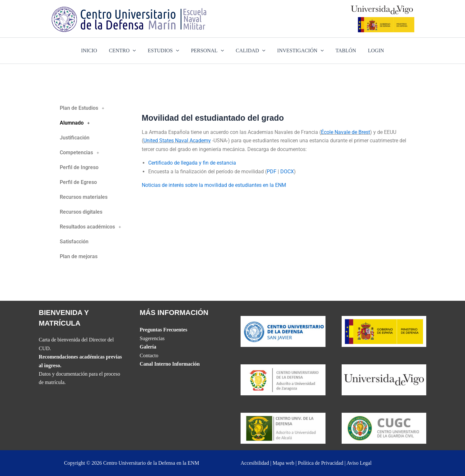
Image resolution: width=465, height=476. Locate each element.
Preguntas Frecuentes (164, 330)
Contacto (149, 355)
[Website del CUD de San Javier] (283, 331)
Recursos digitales (81, 212)
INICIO (94, 51)
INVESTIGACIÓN (298, 51)
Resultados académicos (92, 227)
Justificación (75, 138)
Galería (148, 347)
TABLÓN (342, 51)
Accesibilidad (255, 463)
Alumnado (77, 123)
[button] (95, 108)
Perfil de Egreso (78, 182)
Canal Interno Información (170, 364)
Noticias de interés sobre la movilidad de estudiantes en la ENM (214, 185)
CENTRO (126, 51)
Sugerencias (152, 338)
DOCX (287, 172)
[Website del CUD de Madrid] (283, 428)
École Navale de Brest (346, 132)
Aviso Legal (359, 463)
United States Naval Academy (177, 141)
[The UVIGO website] (384, 379)
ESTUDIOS (166, 51)
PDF (272, 172)
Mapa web (283, 463)
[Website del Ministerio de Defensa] (384, 331)
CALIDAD (250, 51)
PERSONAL (208, 51)
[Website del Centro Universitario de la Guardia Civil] (384, 428)
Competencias (81, 153)
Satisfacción (74, 242)
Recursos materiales (84, 197)
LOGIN (371, 51)
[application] (137, 51)
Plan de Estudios (84, 108)
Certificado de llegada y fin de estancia (192, 163)
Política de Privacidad (320, 463)
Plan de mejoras (79, 256)
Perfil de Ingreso (79, 167)
